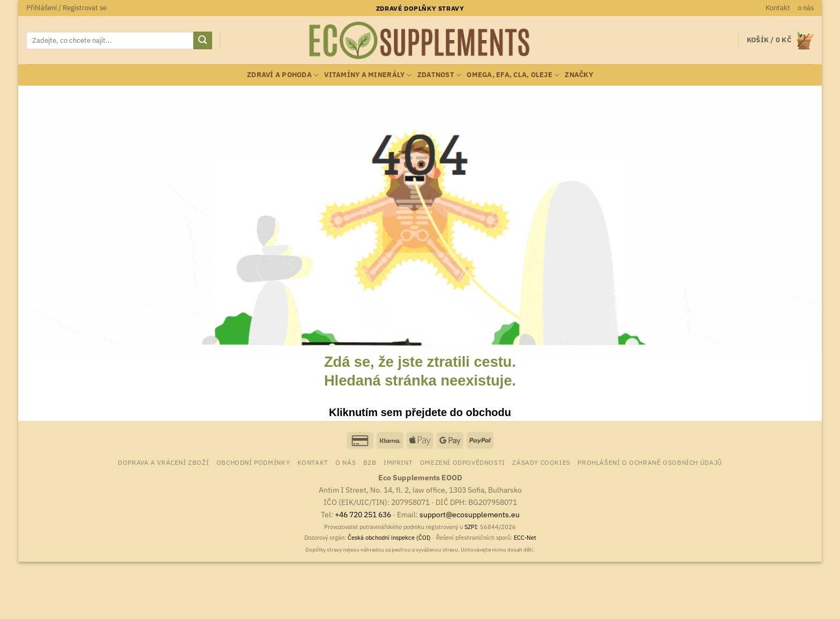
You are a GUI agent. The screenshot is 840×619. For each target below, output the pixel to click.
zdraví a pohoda (283, 75)
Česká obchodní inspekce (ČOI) (389, 538)
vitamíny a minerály (368, 75)
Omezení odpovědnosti (463, 462)
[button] (66, 8)
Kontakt (778, 8)
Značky (579, 75)
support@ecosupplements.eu (470, 514)
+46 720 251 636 (363, 514)
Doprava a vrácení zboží (163, 462)
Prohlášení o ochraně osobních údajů (650, 462)
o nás (806, 8)
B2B (370, 462)
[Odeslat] (202, 41)
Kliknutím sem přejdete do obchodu (420, 412)
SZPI (471, 527)
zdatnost (440, 75)
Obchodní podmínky (253, 462)
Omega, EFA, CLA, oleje (513, 75)
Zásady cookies (541, 462)
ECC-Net (525, 538)
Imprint (398, 462)
